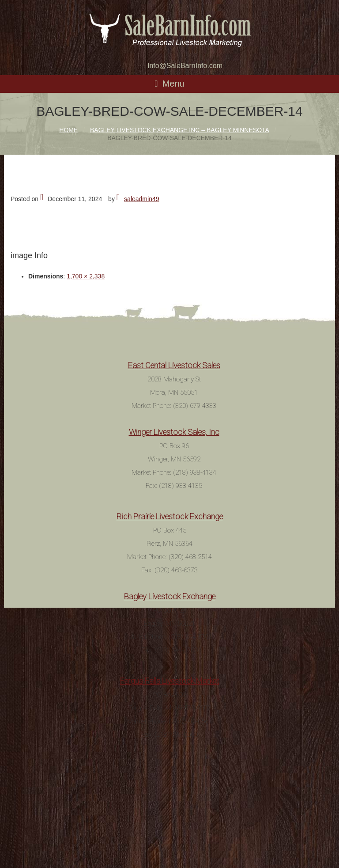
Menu (173, 84)
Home (68, 130)
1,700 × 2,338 (86, 276)
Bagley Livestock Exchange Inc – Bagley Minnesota (180, 130)
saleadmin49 (141, 199)
